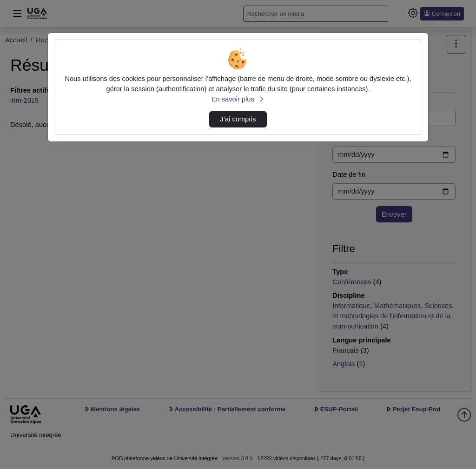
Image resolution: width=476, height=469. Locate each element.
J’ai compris (238, 119)
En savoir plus (238, 99)
